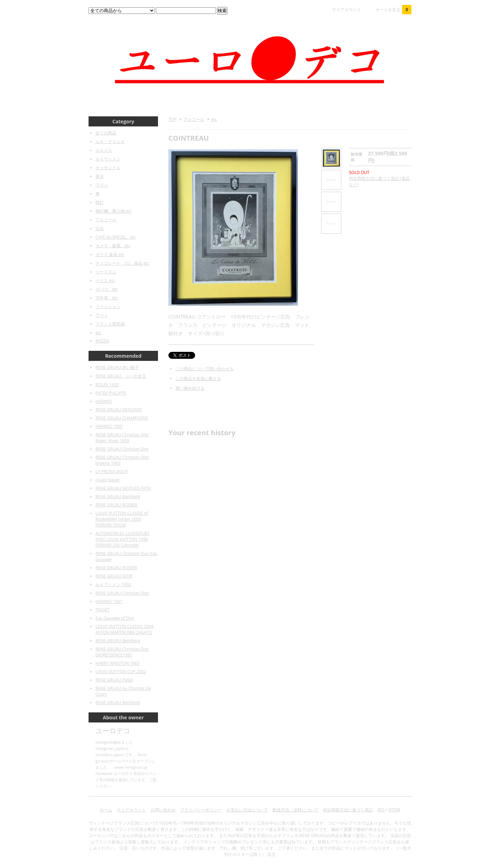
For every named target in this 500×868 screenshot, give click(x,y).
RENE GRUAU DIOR (114, 576)
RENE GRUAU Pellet (114, 680)
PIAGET (102, 610)
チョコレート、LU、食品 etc (122, 263)
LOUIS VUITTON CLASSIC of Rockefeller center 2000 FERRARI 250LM (122, 519)
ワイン (102, 185)
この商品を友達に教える (198, 378)
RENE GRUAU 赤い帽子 (117, 367)
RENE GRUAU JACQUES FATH (123, 488)
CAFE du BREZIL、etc (116, 237)
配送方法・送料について (295, 810)
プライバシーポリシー (201, 810)
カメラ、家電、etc (113, 246)
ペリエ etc (105, 280)
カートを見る (393, 10)
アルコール (194, 119)
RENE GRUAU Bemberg (118, 497)
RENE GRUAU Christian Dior (122, 449)
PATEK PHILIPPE (111, 393)
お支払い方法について (247, 810)
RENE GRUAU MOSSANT (119, 410)
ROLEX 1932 (107, 385)
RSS (381, 810)
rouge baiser (108, 480)
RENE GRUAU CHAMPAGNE (122, 418)
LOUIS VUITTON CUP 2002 (121, 672)
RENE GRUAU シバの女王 (121, 376)
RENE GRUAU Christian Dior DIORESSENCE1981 (122, 652)
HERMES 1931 (109, 601)
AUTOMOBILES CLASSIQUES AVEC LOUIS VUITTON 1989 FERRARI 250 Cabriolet (122, 539)
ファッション (108, 307)
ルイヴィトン (108, 159)
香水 (100, 176)
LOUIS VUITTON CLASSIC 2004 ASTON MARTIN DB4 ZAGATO (124, 629)
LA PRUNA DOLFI (112, 472)
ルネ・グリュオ (110, 142)
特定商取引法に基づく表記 (348, 810)
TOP (172, 119)
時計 (100, 202)
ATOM (394, 810)
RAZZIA (102, 341)
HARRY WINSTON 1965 (118, 663)
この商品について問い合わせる (205, 369)
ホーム (106, 810)
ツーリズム (106, 272)
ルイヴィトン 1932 (113, 584)
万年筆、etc (107, 298)
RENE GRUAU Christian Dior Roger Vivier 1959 (122, 438)
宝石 (100, 228)
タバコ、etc (107, 289)
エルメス (104, 150)
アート (102, 315)
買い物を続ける (190, 388)
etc (214, 119)
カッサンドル (108, 168)
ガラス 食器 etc (110, 254)
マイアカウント (347, 10)
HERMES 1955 (109, 426)
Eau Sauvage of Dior (115, 618)
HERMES (104, 401)
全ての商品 (106, 133)
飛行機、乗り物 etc (114, 211)
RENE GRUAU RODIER (116, 505)
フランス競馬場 (110, 324)
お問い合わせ (163, 810)
